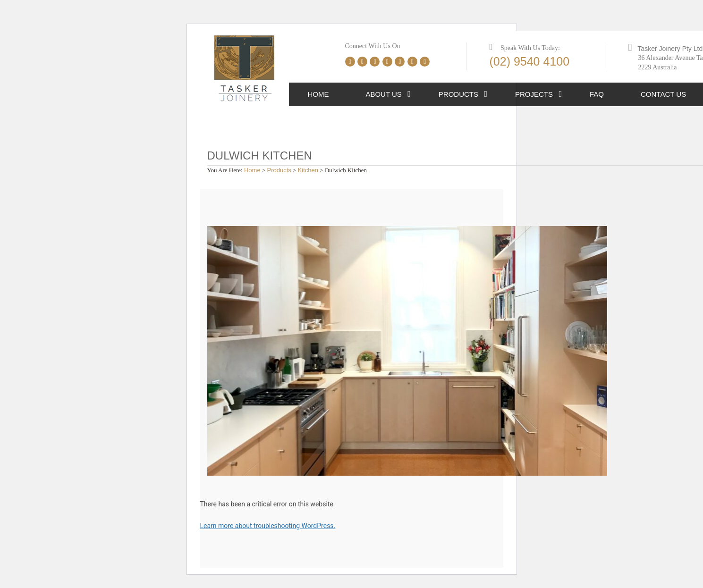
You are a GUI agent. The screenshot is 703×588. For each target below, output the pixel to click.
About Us (383, 94)
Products (458, 94)
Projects (534, 94)
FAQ (597, 94)
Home (318, 94)
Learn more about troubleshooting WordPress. (268, 526)
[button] (409, 94)
